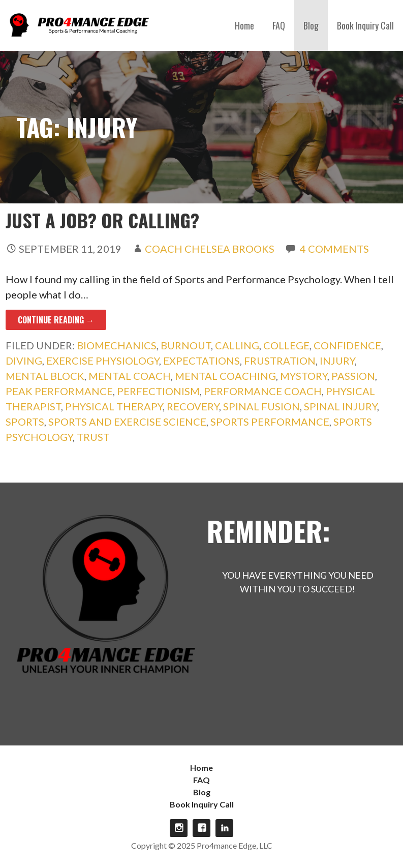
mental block (45, 376)
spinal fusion (261, 406)
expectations (201, 361)
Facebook (201, 828)
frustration (280, 361)
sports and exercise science (127, 422)
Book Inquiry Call (365, 25)
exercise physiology (103, 361)
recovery (193, 406)
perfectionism (158, 391)
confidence (347, 345)
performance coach (263, 391)
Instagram (179, 828)
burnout (186, 345)
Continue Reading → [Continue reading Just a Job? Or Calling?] (56, 320)
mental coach (130, 376)
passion (353, 376)
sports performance (270, 422)
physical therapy (114, 406)
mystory (304, 376)
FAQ (279, 25)
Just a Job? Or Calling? (102, 220)
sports (25, 422)
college (286, 345)
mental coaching (225, 376)
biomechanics (117, 345)
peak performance (59, 391)
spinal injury (340, 406)
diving (24, 361)
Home (244, 25)
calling (237, 345)
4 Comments (334, 249)
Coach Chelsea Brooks (210, 249)
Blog (311, 25)
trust (93, 437)
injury (337, 361)
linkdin (224, 828)
